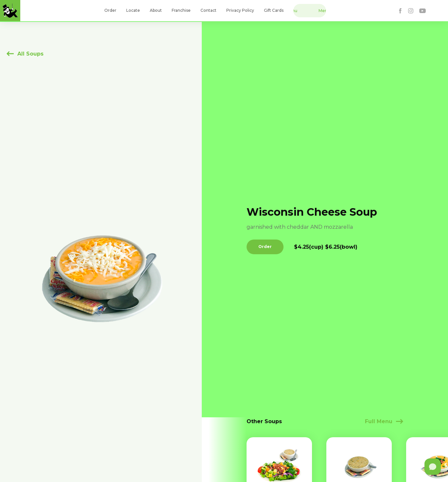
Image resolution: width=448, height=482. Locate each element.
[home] (10, 11)
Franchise (181, 10)
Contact (208, 10)
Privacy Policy (240, 10)
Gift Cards (274, 10)
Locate (133, 10)
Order (110, 10)
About (156, 10)
